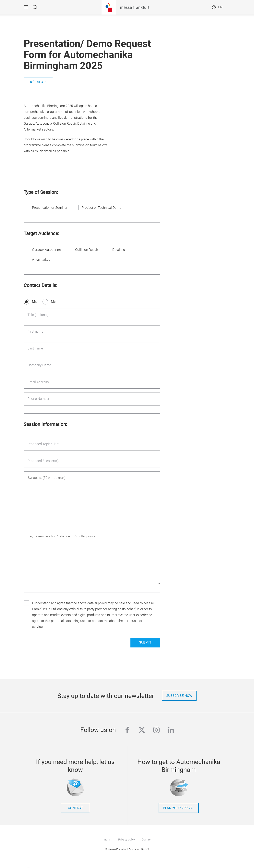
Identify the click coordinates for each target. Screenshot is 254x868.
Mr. (34, 302)
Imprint (107, 839)
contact (75, 808)
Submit (145, 642)
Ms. (54, 302)
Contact (147, 839)
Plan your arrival (179, 808)
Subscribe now (179, 696)
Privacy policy (127, 839)
